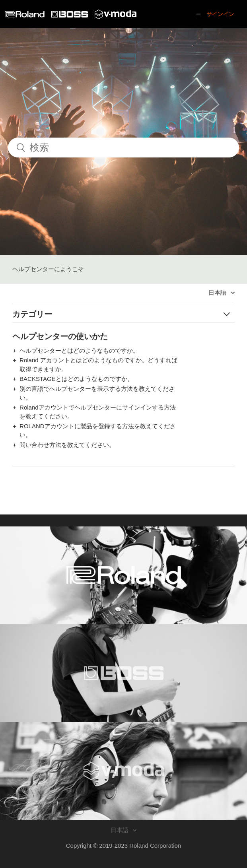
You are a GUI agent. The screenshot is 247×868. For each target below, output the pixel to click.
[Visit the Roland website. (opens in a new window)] (123, 575)
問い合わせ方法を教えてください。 (67, 445)
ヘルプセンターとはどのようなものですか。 (79, 351)
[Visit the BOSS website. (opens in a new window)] (123, 673)
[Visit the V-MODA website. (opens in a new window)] (123, 771)
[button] (198, 14)
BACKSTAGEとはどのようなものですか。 (76, 379)
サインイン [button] (220, 14)
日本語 (218, 292)
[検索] (123, 148)
